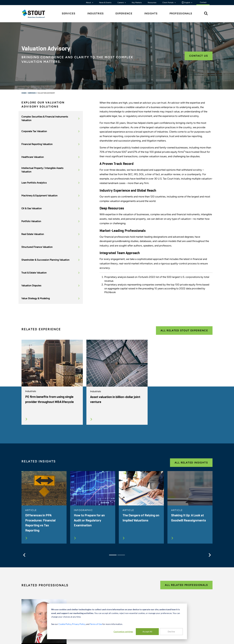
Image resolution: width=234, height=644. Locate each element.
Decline (171, 632)
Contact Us (199, 56)
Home (24, 93)
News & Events (105, 3)
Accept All (147, 632)
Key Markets (137, 3)
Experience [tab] (124, 14)
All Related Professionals (186, 585)
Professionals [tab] (181, 14)
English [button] (186, 3)
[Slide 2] (121, 555)
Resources (152, 3)
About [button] (89, 3)
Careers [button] (121, 3)
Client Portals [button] (168, 3)
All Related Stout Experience (184, 331)
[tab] (36, 14)
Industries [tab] (96, 14)
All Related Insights (191, 463)
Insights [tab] (151, 14)
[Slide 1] (113, 555)
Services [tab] (69, 14)
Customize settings (123, 632)
